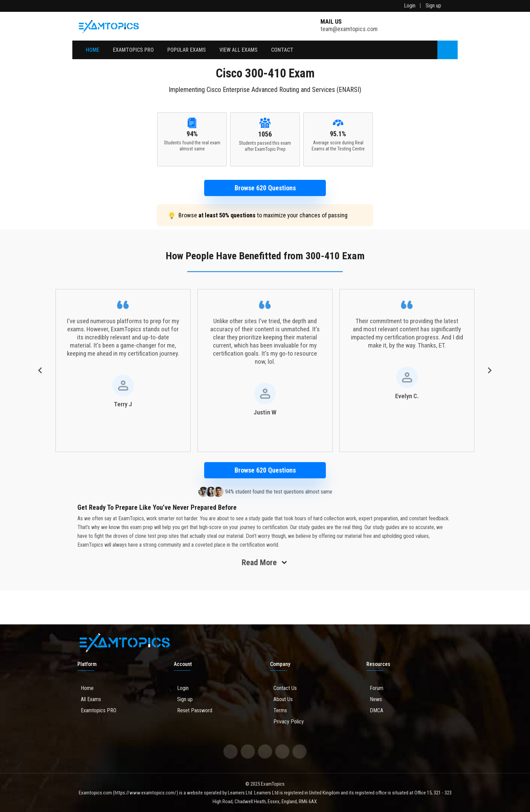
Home (93, 50)
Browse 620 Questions (265, 188)
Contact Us (283, 688)
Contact (282, 50)
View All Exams (238, 50)
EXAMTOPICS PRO (133, 50)
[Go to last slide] (41, 371)
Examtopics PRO (97, 710)
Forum (375, 688)
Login (410, 6)
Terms (279, 710)
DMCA (375, 710)
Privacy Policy (287, 722)
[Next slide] (489, 371)
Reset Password (193, 710)
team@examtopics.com (349, 26)
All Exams (89, 699)
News (374, 699)
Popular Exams (187, 50)
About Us (281, 699)
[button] (265, 188)
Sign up (433, 6)
